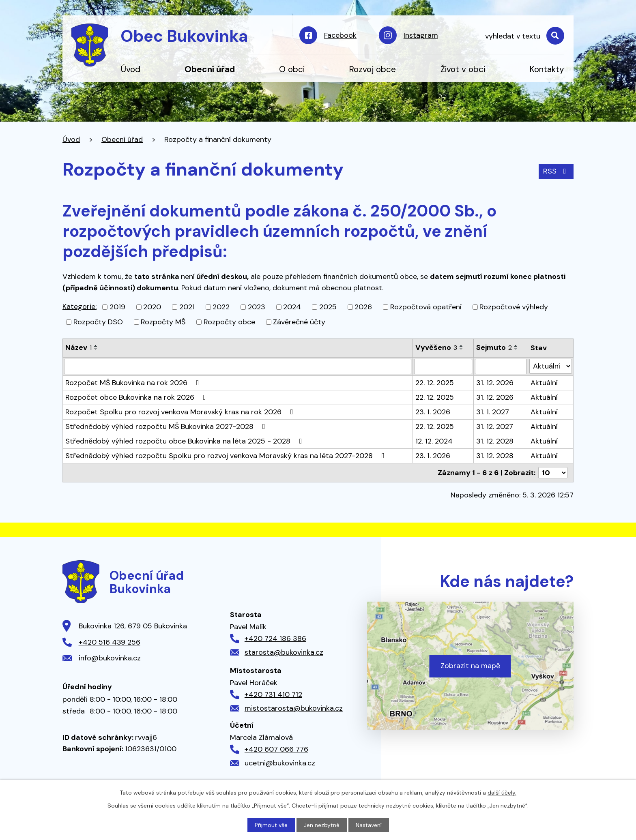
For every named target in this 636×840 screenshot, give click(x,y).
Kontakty (547, 69)
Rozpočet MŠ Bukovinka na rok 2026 (134, 383)
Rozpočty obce (229, 322)
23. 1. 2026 (433, 412)
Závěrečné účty (299, 322)
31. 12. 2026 (495, 383)
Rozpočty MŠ (163, 322)
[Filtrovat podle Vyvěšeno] (443, 366)
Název (78, 347)
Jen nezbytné (322, 825)
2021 (187, 307)
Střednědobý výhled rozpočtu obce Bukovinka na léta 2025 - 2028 (185, 441)
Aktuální (544, 383)
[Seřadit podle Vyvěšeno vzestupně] (462, 346)
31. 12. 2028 (495, 441)
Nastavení (369, 825)
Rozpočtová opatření (426, 307)
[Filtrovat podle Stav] (551, 366)
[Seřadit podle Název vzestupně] (96, 346)
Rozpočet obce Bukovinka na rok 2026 (137, 397)
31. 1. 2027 (493, 412)
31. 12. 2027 (495, 426)
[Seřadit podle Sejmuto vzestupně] (516, 346)
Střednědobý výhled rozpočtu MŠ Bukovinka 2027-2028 (167, 426)
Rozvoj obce (372, 69)
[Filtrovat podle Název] (238, 366)
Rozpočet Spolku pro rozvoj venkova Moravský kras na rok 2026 (181, 412)
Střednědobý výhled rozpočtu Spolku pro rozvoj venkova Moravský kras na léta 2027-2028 (227, 456)
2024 (292, 307)
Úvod (131, 69)
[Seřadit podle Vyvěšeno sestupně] (462, 349)
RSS (556, 171)
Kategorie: (79, 306)
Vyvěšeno (436, 347)
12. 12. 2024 (434, 441)
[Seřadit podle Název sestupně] (96, 349)
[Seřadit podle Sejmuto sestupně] (516, 349)
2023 (257, 307)
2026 (363, 307)
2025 (328, 307)
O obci (292, 69)
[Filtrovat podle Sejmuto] (501, 366)
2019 (117, 307)
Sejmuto (494, 347)
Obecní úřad (210, 69)
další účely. (502, 793)
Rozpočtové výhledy (514, 307)
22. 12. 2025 (435, 383)
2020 (152, 307)
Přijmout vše (271, 825)
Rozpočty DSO (98, 322)
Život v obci (463, 69)
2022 (221, 307)
